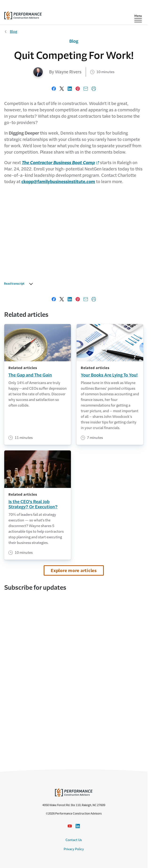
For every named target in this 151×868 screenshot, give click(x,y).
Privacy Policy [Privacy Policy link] (74, 849)
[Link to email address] (58, 182)
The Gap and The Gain (30, 375)
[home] (23, 14)
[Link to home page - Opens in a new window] (60, 163)
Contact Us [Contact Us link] (74, 840)
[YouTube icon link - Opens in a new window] (70, 826)
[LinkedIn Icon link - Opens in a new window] (78, 826)
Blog (14, 32)
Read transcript (20, 284)
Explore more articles (74, 571)
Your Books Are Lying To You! (109, 375)
